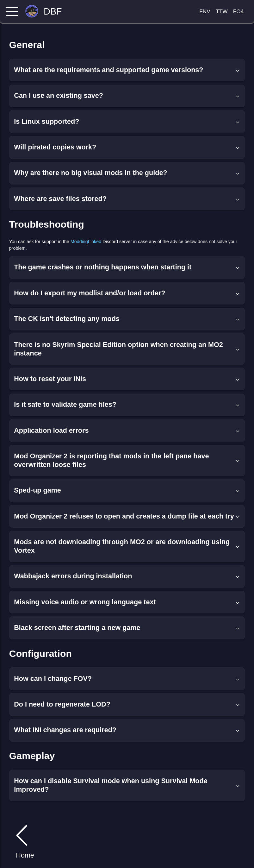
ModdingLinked (86, 242)
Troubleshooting (47, 224)
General (27, 45)
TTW (222, 11)
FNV (205, 11)
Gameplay (32, 756)
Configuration (40, 654)
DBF (53, 12)
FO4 (239, 11)
